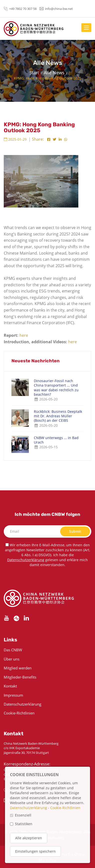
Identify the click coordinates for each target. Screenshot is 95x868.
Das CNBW (13, 650)
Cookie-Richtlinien (19, 713)
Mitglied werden (18, 668)
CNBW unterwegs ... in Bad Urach (56, 440)
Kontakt (10, 686)
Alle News (54, 73)
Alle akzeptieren (29, 838)
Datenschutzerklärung (26, 560)
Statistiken (24, 824)
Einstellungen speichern (35, 851)
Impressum (13, 695)
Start (34, 73)
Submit (75, 531)
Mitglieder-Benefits (20, 677)
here (24, 335)
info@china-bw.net (59, 9)
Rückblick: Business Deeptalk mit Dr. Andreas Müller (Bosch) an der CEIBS (58, 416)
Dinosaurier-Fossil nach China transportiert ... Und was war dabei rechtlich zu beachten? (56, 388)
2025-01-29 (15, 139)
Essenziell (23, 815)
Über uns (12, 659)
